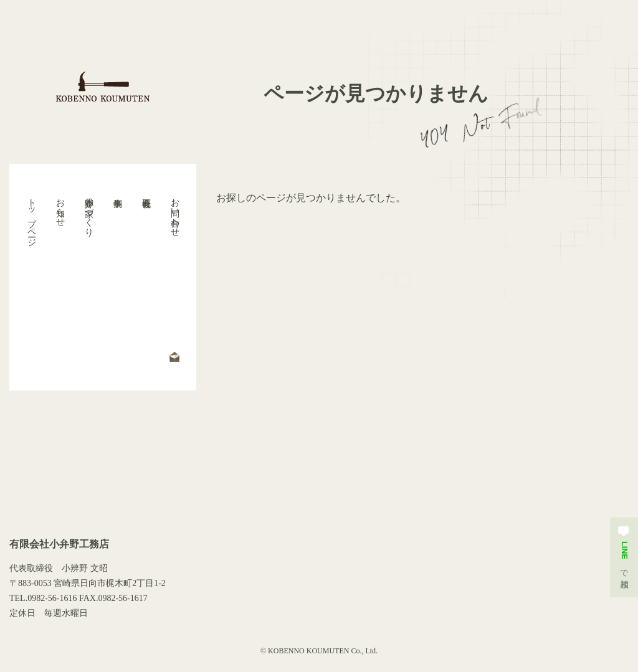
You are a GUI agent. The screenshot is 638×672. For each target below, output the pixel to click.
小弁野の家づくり (89, 212)
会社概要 (146, 277)
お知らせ (60, 207)
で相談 (624, 550)
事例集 (117, 277)
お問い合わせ (175, 212)
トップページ (31, 217)
